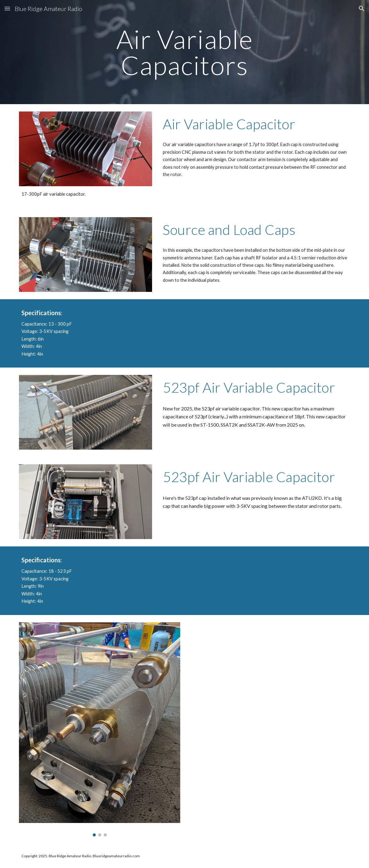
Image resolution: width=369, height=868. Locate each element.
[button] (7, 8)
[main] (184, 52)
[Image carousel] (100, 730)
